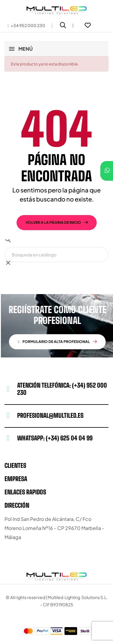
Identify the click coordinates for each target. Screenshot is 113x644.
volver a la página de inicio (53, 222)
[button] (26, 25)
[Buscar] (56, 255)
